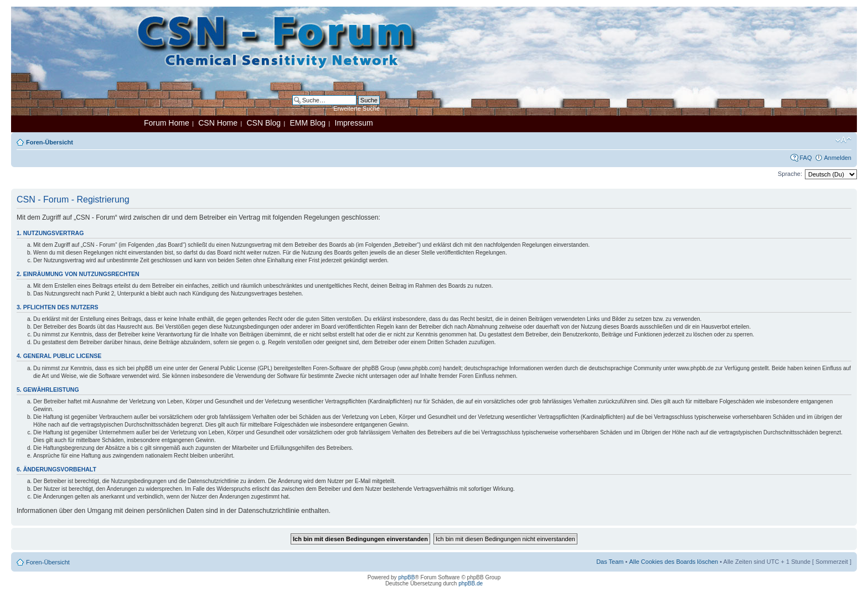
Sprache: (790, 174)
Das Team (610, 562)
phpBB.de (471, 583)
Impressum (354, 123)
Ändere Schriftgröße (843, 140)
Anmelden (838, 158)
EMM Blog (308, 123)
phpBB (406, 577)
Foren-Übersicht (50, 142)
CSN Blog (263, 123)
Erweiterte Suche (356, 108)
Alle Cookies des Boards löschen (673, 562)
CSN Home (218, 123)
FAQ (805, 158)
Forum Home (167, 123)
